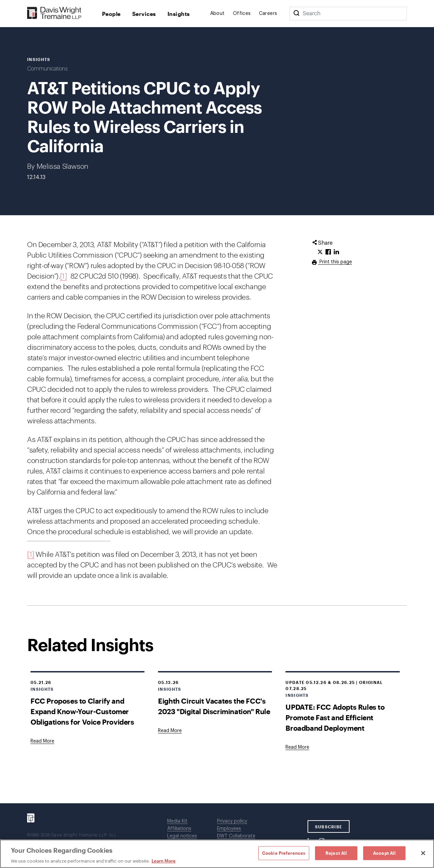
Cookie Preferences (284, 853)
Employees (229, 829)
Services (144, 14)
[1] (64, 276)
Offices (242, 14)
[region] (217, 854)
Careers (268, 14)
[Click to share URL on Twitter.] (320, 252)
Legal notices (182, 836)
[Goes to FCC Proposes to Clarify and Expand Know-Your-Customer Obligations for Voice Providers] (42, 741)
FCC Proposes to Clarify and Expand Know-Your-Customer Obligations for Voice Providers (82, 711)
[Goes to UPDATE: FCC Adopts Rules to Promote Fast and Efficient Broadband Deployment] (297, 747)
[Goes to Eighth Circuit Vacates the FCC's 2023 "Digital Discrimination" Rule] (170, 731)
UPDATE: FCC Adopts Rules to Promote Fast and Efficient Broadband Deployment (335, 717)
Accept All (384, 853)
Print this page (335, 262)
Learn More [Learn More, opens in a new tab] (164, 861)
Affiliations (179, 829)
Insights (179, 14)
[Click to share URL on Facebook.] (328, 252)
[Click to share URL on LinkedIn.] (336, 252)
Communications (47, 69)
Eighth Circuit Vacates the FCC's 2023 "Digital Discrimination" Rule (214, 706)
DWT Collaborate (236, 836)
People (111, 14)
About (218, 14)
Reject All (336, 853)
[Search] (296, 14)
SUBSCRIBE (329, 827)
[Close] (423, 853)
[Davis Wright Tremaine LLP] (54, 13)
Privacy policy (232, 821)
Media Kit (177, 821)
